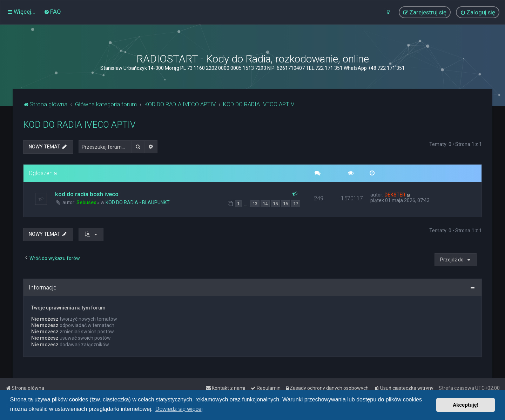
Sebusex (86, 202)
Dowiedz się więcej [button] (179, 409)
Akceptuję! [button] (466, 405)
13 (255, 204)
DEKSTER (395, 195)
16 (285, 204)
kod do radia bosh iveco (87, 194)
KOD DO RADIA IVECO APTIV (79, 125)
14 (265, 204)
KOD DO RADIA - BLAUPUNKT (138, 202)
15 (275, 204)
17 (296, 204)
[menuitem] (52, 12)
